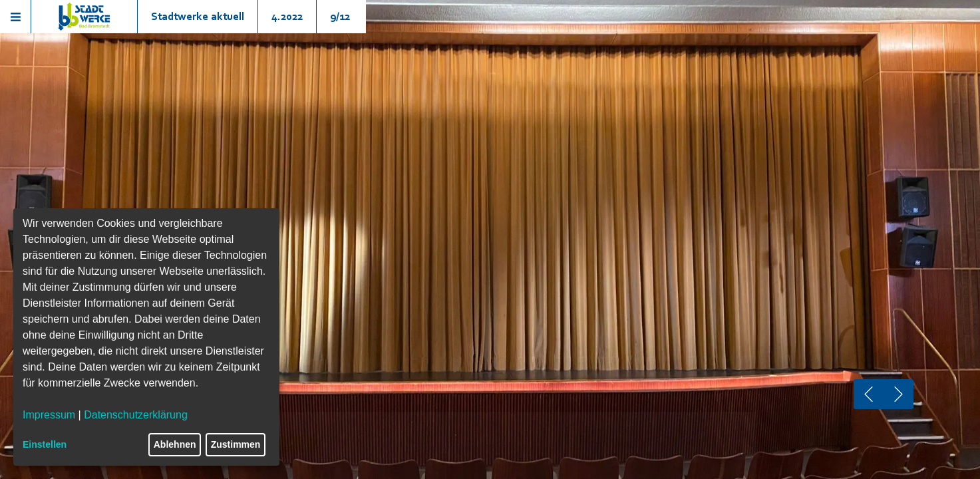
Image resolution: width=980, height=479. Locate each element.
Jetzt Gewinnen (490, 392)
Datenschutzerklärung (136, 415)
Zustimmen (236, 444)
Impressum (49, 415)
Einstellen (45, 444)
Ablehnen (175, 444)
